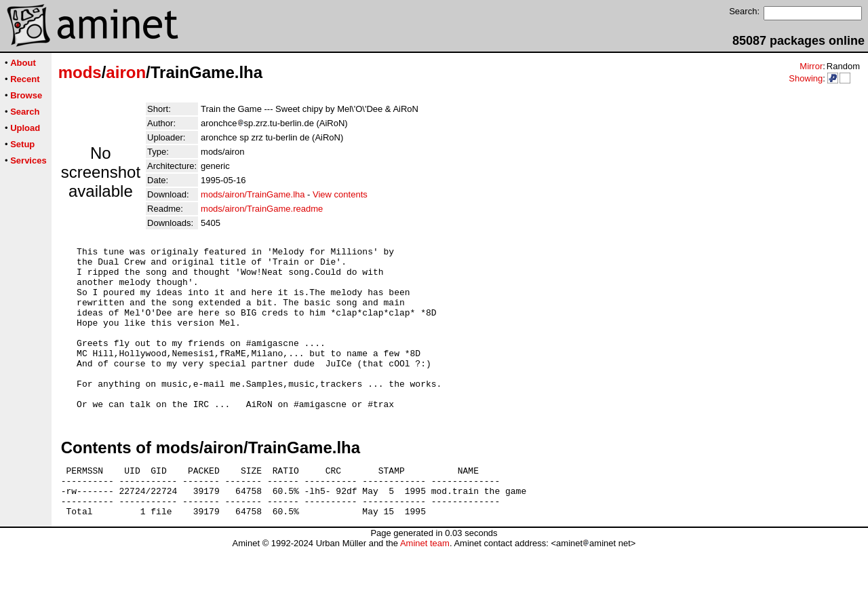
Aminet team (425, 586)
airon (126, 72)
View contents (340, 194)
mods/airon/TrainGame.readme (262, 209)
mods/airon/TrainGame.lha (253, 194)
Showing (806, 78)
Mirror (811, 66)
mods (80, 72)
